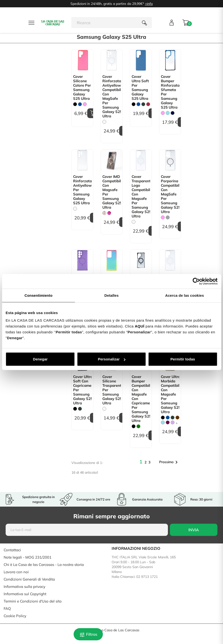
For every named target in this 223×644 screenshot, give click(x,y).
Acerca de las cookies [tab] (185, 295)
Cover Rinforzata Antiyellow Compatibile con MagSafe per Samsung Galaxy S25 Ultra (112, 96)
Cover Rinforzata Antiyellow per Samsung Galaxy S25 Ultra (82, 190)
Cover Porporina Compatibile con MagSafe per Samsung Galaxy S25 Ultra (170, 194)
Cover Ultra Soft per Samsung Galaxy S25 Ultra (140, 88)
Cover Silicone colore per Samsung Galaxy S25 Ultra (82, 88)
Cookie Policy (15, 616)
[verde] (138, 426)
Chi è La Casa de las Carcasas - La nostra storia (44, 565)
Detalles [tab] (111, 295)
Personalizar (112, 359)
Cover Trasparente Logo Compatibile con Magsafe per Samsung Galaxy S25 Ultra (141, 196)
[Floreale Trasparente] (104, 213)
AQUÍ (140, 326)
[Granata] (148, 104)
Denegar (40, 359)
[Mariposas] (109, 213)
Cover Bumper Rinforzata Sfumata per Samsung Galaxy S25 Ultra (170, 92)
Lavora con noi (16, 572)
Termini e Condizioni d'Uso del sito (33, 601)
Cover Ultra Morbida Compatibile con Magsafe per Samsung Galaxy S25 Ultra (170, 394)
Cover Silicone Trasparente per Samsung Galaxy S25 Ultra (112, 390)
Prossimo (169, 462)
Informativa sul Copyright (25, 594)
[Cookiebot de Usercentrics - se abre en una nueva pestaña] (196, 281)
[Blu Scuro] (173, 113)
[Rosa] (85, 104)
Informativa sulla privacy (24, 587)
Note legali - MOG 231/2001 (28, 557)
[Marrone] (177, 418)
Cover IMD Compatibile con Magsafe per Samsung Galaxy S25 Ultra (112, 192)
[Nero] (75, 104)
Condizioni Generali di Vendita (29, 579)
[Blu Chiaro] (168, 113)
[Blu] (80, 104)
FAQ (7, 608)
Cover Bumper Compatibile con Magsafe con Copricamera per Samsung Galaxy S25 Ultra (141, 399)
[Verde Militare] (143, 104)
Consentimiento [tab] (38, 295)
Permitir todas (183, 359)
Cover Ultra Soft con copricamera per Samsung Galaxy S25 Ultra (82, 390)
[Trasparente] (104, 122)
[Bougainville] (168, 422)
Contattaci (12, 550)
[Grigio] (168, 217)
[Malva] (173, 422)
